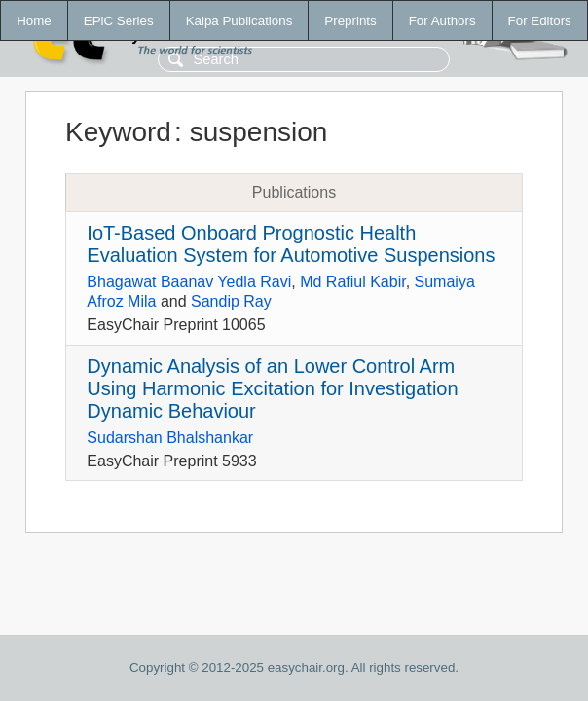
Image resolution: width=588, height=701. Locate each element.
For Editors (540, 21)
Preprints (350, 21)
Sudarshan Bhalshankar (170, 438)
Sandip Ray (231, 301)
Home (34, 21)
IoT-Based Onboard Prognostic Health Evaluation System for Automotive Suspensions (291, 244)
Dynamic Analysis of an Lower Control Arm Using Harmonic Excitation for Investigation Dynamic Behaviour (272, 388)
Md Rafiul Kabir (353, 282)
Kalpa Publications (239, 21)
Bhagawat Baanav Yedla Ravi (189, 282)
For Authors (442, 21)
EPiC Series (119, 21)
